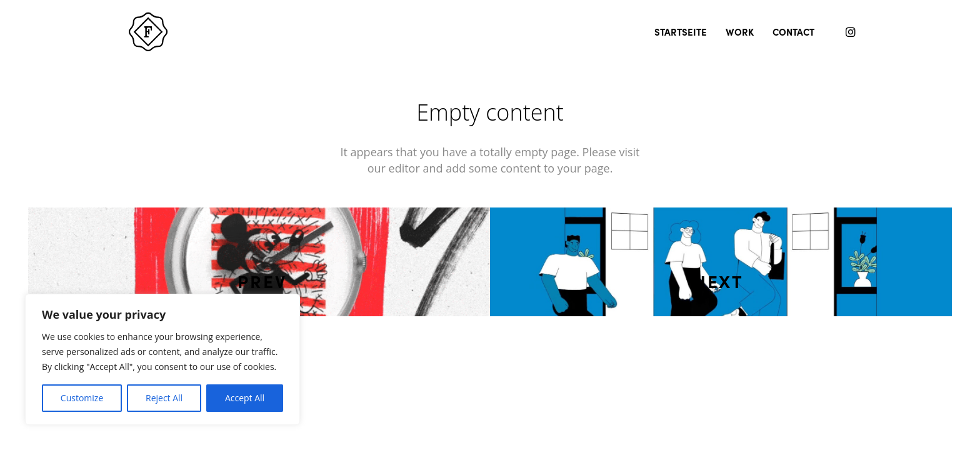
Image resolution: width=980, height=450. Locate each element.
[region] (162, 359)
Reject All (164, 398)
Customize (82, 398)
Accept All (245, 398)
